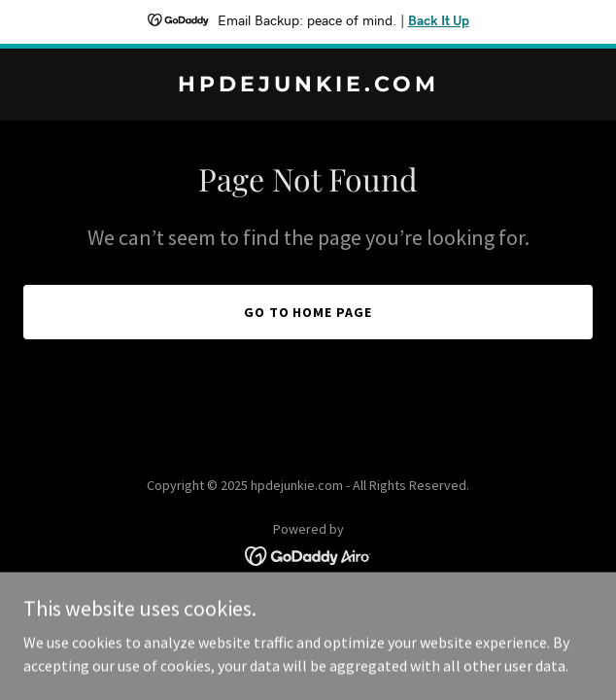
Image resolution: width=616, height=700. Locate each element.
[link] (308, 86)
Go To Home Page (308, 312)
